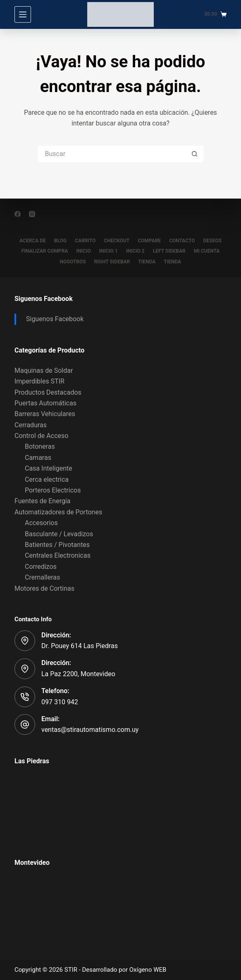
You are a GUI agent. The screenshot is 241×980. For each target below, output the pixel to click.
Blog (60, 241)
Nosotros (73, 262)
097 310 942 (60, 702)
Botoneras (40, 446)
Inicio (84, 251)
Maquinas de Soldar (44, 370)
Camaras (38, 458)
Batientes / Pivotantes (57, 545)
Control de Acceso (41, 436)
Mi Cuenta (207, 251)
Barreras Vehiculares (45, 414)
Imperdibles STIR (39, 381)
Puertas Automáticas (45, 403)
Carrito (85, 241)
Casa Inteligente (49, 468)
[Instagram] (32, 214)
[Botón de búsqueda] (195, 154)
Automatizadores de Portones (58, 512)
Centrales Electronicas (58, 555)
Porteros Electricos (53, 490)
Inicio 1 (109, 251)
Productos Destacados (48, 392)
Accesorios (41, 523)
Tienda (147, 262)
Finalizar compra (45, 251)
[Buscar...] (112, 154)
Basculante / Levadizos (59, 534)
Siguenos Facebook (44, 299)
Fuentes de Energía (43, 501)
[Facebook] (18, 214)
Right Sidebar (112, 262)
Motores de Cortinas (44, 588)
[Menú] (23, 14)
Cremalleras (42, 577)
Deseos (212, 241)
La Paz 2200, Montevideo (78, 674)
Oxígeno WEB (148, 970)
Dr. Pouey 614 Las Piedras (80, 646)
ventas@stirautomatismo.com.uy (90, 730)
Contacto (182, 241)
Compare (149, 241)
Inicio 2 (135, 251)
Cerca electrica (47, 479)
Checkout (117, 241)
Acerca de (33, 241)
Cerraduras (31, 425)
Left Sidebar (169, 251)
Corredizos (41, 567)
